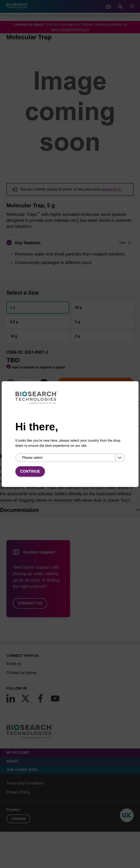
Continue (30, 471)
